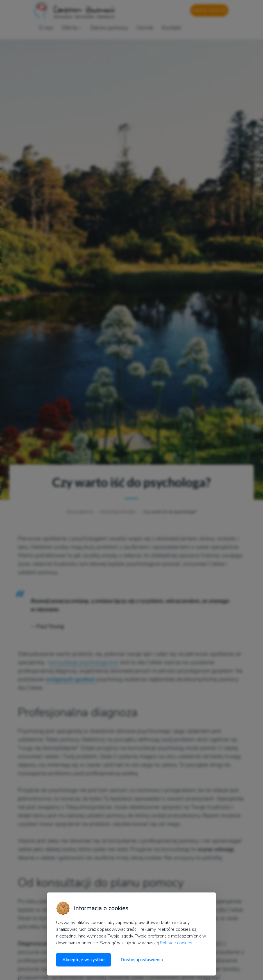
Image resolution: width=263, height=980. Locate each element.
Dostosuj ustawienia (142, 960)
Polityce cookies (176, 943)
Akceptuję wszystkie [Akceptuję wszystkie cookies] (83, 960)
